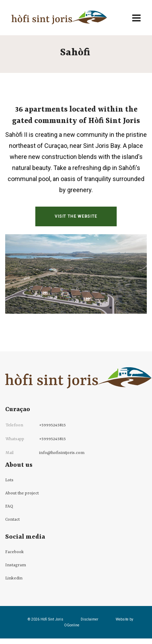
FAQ (9, 506)
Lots (9, 480)
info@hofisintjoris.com (62, 453)
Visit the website (76, 216)
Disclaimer (90, 619)
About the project (22, 493)
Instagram (16, 565)
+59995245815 (52, 425)
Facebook (15, 552)
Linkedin (14, 578)
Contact (12, 520)
